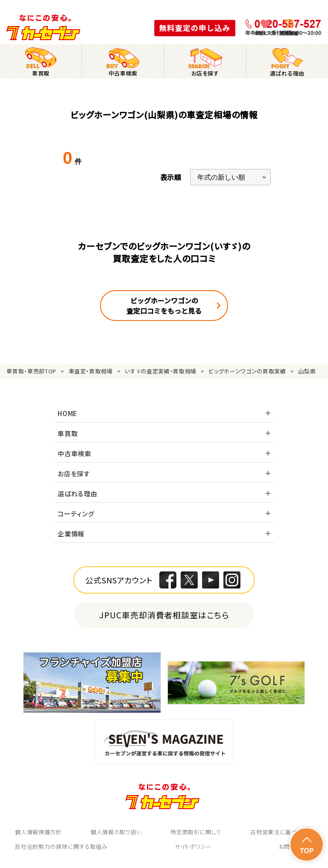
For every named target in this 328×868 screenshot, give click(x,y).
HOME (67, 413)
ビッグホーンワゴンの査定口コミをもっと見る (164, 306)
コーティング (76, 514)
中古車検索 (75, 453)
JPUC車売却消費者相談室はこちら (164, 615)
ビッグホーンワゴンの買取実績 (247, 371)
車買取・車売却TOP (31, 371)
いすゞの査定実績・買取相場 (160, 371)
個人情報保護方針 (38, 832)
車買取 (68, 433)
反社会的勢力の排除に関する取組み (61, 846)
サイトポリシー (193, 846)
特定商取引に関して (196, 832)
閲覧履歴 (289, 33)
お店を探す (74, 473)
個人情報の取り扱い (116, 832)
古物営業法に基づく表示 (281, 832)
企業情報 (71, 534)
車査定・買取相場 (91, 371)
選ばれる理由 (78, 494)
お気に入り (265, 33)
